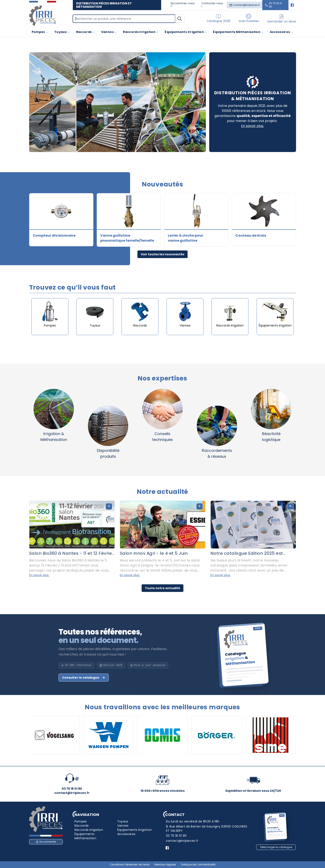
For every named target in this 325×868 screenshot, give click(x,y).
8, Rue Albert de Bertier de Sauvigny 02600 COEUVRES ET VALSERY (207, 829)
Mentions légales (165, 865)
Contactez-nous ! (212, 5)
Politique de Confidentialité (198, 865)
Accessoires (282, 32)
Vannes (109, 32)
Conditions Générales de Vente (130, 865)
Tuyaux (62, 32)
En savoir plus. (253, 126)
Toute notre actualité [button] (162, 588)
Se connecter (46, 842)
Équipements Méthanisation (238, 32)
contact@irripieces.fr (245, 5)
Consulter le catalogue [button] (84, 678)
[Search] (124, 19)
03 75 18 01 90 (273, 5)
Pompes (40, 32)
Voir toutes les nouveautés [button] (162, 254)
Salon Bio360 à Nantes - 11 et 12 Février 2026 (71, 553)
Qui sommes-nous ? (183, 5)
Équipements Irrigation (186, 32)
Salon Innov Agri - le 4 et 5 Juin (154, 553)
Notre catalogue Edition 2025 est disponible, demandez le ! (247, 553)
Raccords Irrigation (141, 32)
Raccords (86, 32)
